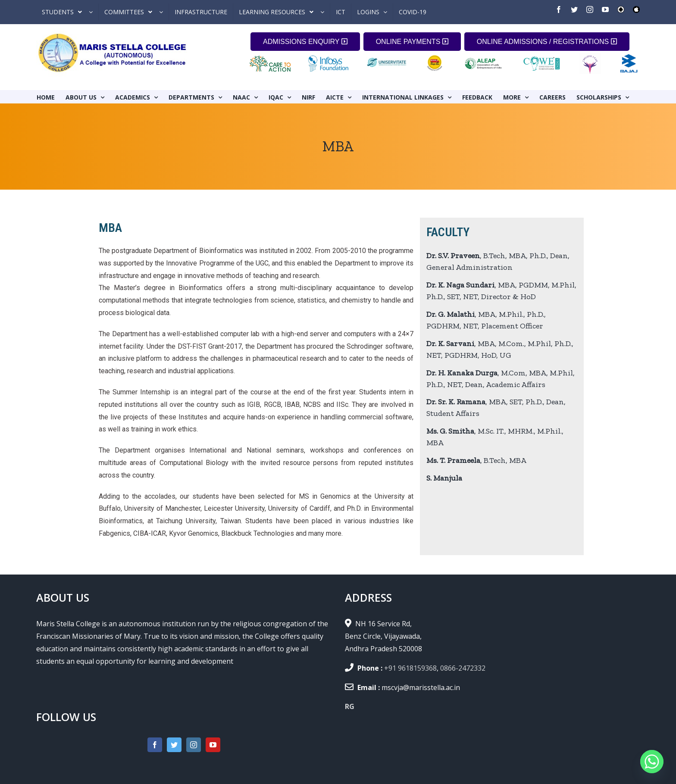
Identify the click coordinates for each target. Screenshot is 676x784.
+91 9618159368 (410, 668)
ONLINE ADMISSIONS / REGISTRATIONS (547, 42)
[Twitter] (174, 745)
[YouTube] (213, 745)
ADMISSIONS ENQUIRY (305, 42)
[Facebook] (155, 745)
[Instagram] (194, 745)
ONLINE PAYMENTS (412, 42)
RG (350, 706)
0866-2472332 (463, 668)
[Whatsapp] (652, 762)
